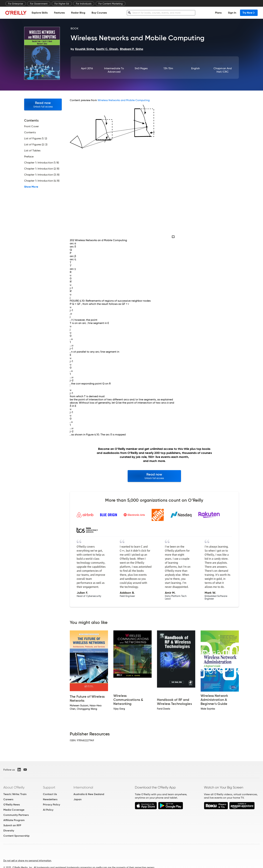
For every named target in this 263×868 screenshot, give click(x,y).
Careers (8, 799)
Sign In (232, 13)
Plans (218, 13)
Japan (77, 799)
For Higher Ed (62, 4)
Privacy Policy (51, 805)
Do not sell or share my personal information (27, 861)
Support (49, 787)
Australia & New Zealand (89, 794)
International (83, 787)
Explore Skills (40, 13)
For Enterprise (16, 4)
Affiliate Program (14, 820)
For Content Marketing (111, 4)
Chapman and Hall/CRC (223, 70)
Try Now (249, 13)
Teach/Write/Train (15, 794)
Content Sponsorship (16, 836)
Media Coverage (14, 810)
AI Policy (48, 810)
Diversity (9, 831)
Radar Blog (78, 13)
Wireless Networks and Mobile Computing (124, 100)
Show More (31, 187)
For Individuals (84, 4)
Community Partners (16, 815)
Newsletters (50, 799)
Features (59, 13)
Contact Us (50, 794)
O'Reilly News (12, 805)
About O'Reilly (14, 787)
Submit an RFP (12, 825)
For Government (39, 4)
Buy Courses (99, 13)
